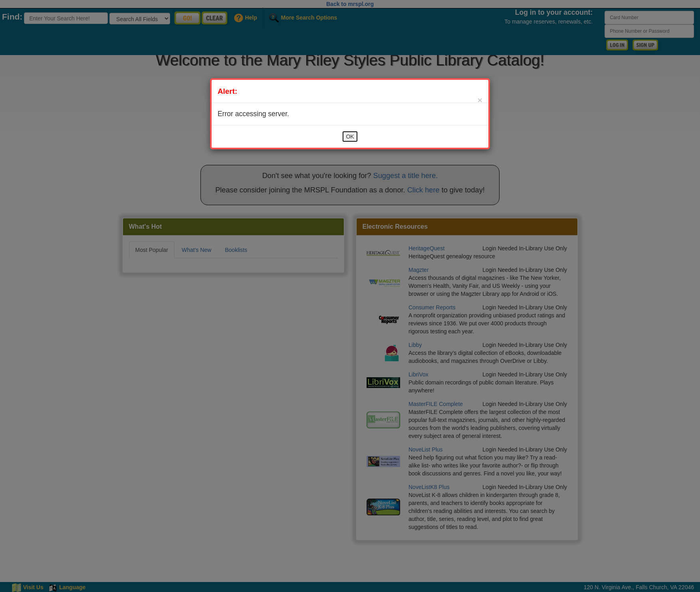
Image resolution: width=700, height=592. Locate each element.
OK (350, 137)
